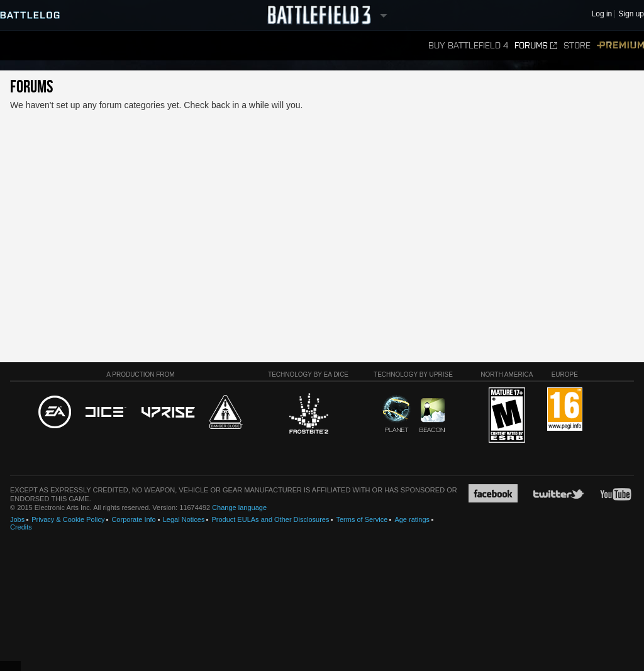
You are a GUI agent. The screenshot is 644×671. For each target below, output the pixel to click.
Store (577, 46)
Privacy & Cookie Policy (68, 519)
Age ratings (412, 519)
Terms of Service (362, 519)
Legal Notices (184, 519)
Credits (21, 527)
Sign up (631, 14)
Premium (620, 46)
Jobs (17, 519)
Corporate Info (133, 519)
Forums (536, 46)
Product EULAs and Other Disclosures (270, 519)
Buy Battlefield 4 (468, 46)
